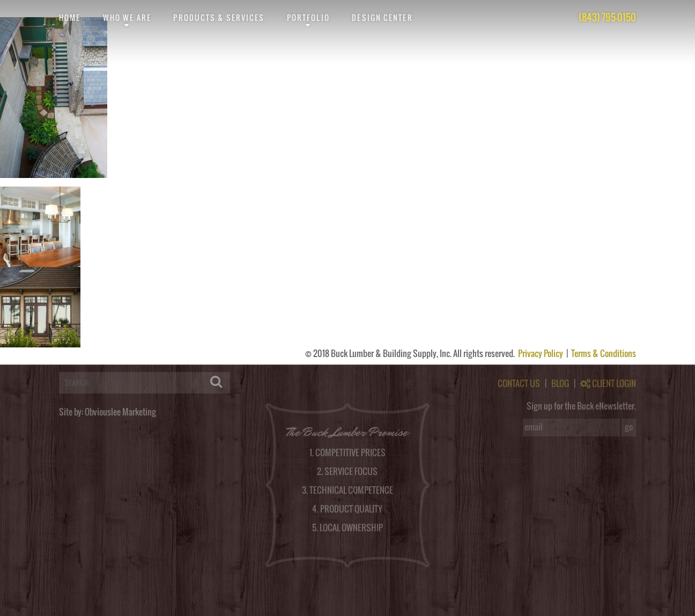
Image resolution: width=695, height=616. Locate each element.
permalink (243, 182)
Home (70, 17)
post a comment (595, 182)
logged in (57, 360)
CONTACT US (519, 383)
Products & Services (219, 17)
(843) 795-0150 (607, 17)
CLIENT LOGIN (608, 383)
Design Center (382, 17)
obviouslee (50, 182)
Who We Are (127, 17)
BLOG (560, 383)
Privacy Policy (541, 353)
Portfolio (308, 17)
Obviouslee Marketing (120, 412)
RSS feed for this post (415, 182)
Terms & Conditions (604, 353)
